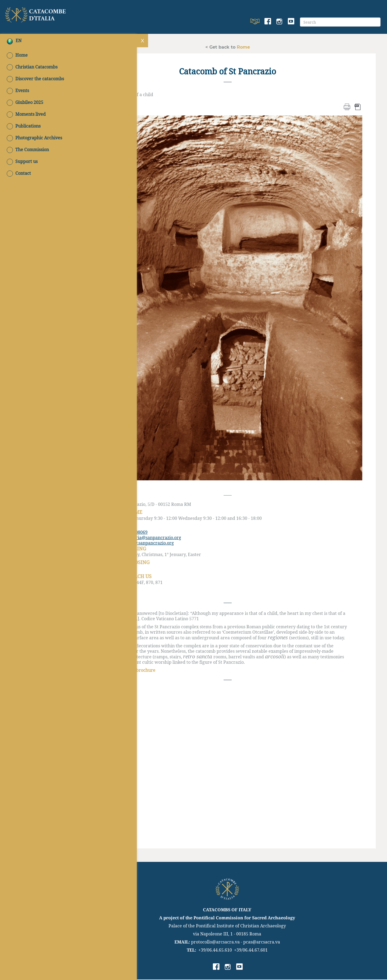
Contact (19, 173)
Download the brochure (133, 671)
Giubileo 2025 (25, 103)
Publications (24, 126)
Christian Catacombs (32, 67)
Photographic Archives (34, 138)
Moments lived (26, 114)
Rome (243, 47)
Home (17, 55)
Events (18, 91)
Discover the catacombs (35, 79)
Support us (22, 162)
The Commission (28, 150)
